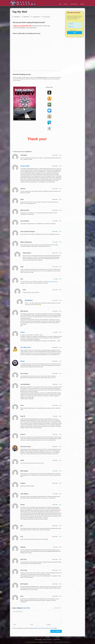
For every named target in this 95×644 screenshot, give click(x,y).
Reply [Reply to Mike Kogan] (60, 471)
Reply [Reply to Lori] (60, 537)
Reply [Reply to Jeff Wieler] (60, 155)
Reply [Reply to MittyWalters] (60, 300)
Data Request (57, 640)
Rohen (23, 361)
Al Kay (23, 332)
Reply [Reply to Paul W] (60, 416)
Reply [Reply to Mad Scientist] (60, 210)
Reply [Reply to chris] (60, 406)
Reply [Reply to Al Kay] (60, 332)
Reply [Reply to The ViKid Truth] (60, 348)
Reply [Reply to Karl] (60, 279)
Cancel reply (58, 608)
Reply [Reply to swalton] (60, 483)
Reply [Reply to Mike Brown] (60, 311)
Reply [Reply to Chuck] (60, 505)
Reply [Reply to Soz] (60, 526)
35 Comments (47, 17)
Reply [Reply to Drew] (60, 199)
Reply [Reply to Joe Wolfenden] (60, 384)
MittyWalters (17, 17)
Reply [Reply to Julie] (60, 267)
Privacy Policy (40, 628)
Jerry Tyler (27, 608)
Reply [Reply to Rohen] (60, 361)
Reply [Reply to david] (60, 460)
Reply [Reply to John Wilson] (60, 494)
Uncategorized (36, 17)
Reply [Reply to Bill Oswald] (60, 584)
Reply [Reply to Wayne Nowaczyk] (60, 242)
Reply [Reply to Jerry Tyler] (60, 570)
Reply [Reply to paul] (60, 596)
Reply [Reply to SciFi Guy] (60, 559)
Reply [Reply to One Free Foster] (60, 447)
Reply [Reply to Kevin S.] (60, 434)
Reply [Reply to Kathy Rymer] (60, 253)
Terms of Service (50, 628)
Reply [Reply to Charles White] (60, 166)
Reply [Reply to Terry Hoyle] (60, 374)
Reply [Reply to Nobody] (60, 547)
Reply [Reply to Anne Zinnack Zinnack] (60, 232)
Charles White (25, 166)
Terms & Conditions (48, 640)
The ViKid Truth (25, 348)
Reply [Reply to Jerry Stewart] (60, 221)
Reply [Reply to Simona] (60, 189)
